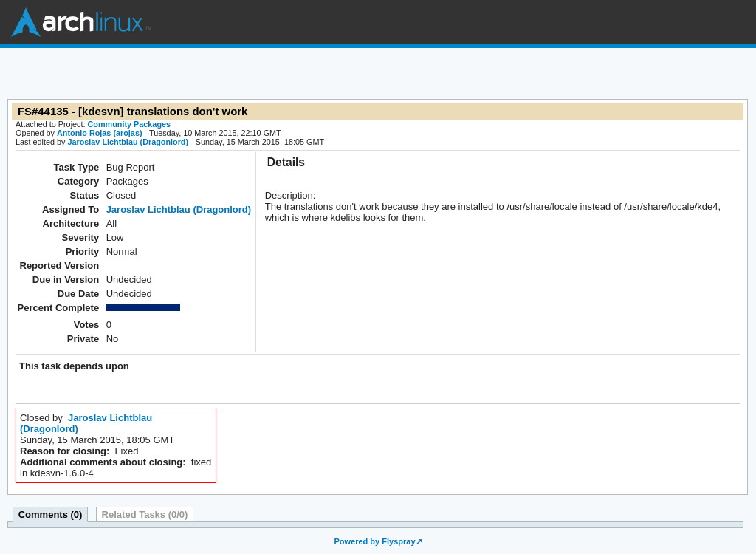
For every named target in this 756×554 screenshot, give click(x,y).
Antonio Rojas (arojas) (100, 133)
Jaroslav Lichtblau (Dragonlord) (128, 142)
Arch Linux (81, 22)
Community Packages (130, 124)
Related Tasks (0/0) (145, 514)
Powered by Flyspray (374, 541)
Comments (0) (51, 514)
